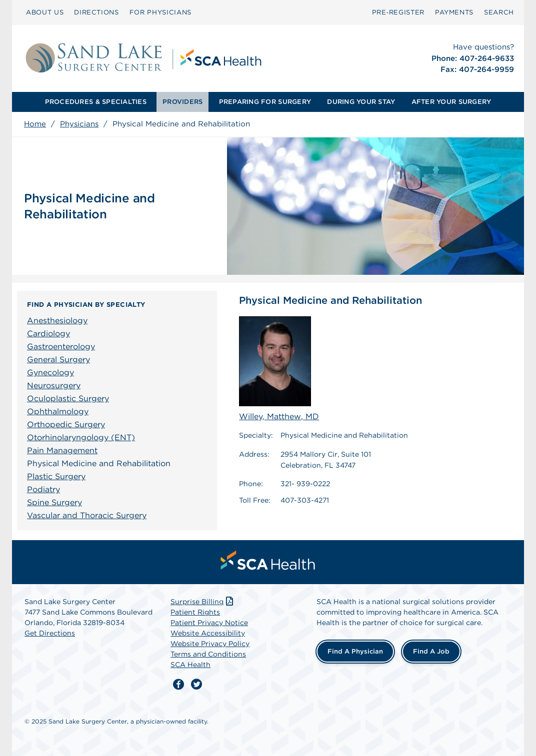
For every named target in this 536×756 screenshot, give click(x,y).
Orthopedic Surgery (66, 424)
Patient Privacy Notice (209, 623)
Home (35, 124)
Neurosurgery (54, 385)
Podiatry (43, 489)
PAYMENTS (454, 12)
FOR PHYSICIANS (160, 12)
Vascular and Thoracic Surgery (87, 515)
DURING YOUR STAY (361, 102)
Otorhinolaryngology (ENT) (81, 437)
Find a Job (431, 651)
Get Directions (50, 633)
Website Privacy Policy (210, 644)
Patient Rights (195, 612)
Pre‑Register (398, 12)
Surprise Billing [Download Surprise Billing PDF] (203, 602)
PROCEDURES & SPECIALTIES (96, 102)
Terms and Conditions (208, 654)
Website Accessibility (208, 633)
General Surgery (58, 360)
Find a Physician (355, 651)
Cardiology (48, 334)
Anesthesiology (57, 321)
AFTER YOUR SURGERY (451, 102)
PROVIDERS (182, 102)
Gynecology (50, 373)
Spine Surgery (54, 502)
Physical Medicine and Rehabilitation (99, 463)
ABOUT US (45, 12)
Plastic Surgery (56, 476)
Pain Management (62, 450)
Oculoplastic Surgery (68, 398)
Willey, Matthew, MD (279, 369)
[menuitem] (45, 12)
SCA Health (190, 665)
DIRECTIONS (96, 12)
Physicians (79, 124)
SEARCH (499, 12)
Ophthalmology (58, 411)
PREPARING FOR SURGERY (265, 102)
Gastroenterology (61, 347)
